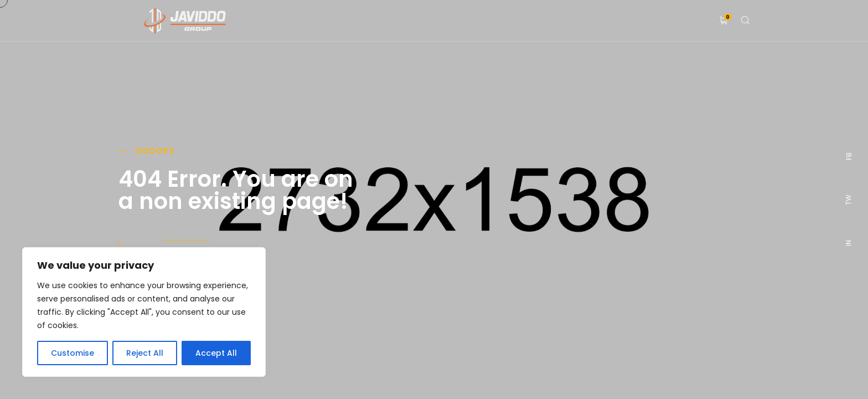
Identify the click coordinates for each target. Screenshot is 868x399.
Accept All (216, 353)
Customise (73, 353)
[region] (144, 312)
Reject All (145, 353)
